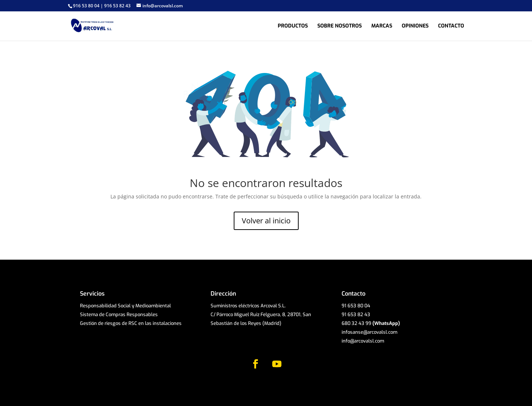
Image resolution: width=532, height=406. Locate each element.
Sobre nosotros (340, 26)
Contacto (451, 26)
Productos (293, 26)
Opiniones (415, 26)
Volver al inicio (266, 221)
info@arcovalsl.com (363, 341)
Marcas (382, 26)
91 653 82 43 (356, 314)
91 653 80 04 (356, 306)
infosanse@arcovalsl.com (369, 332)
